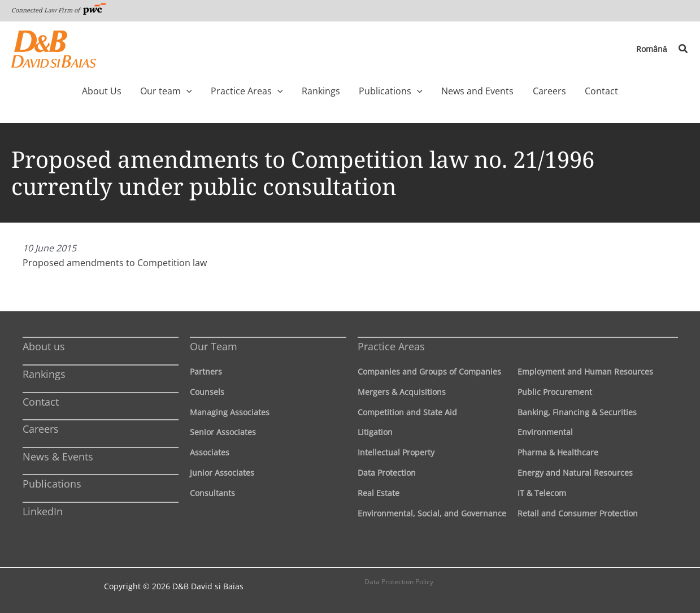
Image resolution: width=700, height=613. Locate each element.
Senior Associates (223, 432)
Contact (41, 402)
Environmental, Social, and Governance (432, 513)
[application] (206, 91)
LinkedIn (43, 511)
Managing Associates (230, 412)
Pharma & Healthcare (558, 452)
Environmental (545, 432)
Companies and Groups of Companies (429, 371)
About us (44, 346)
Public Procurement (555, 392)
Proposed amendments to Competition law (115, 263)
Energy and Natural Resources (575, 473)
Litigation (375, 432)
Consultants (212, 493)
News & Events (58, 457)
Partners (206, 371)
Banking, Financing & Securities (577, 412)
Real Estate (379, 493)
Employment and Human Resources (585, 371)
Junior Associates (222, 473)
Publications (52, 484)
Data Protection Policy (399, 582)
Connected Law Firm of (59, 10)
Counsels (207, 392)
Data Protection (387, 473)
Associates (210, 452)
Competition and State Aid (407, 412)
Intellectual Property (396, 452)
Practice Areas (391, 346)
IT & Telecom (542, 493)
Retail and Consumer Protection (578, 513)
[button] (684, 49)
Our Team (214, 346)
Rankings (44, 374)
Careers (41, 429)
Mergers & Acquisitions (402, 392)
